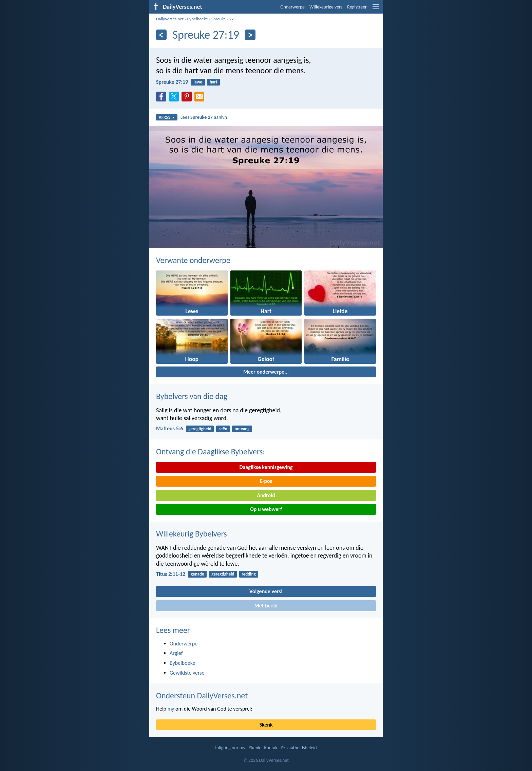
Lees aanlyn (204, 117)
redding (249, 574)
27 (232, 19)
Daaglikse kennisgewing (266, 467)
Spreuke (218, 19)
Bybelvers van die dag (192, 396)
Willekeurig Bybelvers (192, 534)
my (171, 709)
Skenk (266, 725)
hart (214, 82)
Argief (176, 653)
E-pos (266, 481)
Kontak (271, 748)
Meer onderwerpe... (266, 372)
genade (197, 574)
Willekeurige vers (326, 7)
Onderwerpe (292, 7)
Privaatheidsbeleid (299, 748)
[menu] (376, 9)
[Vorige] (161, 35)
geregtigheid (200, 429)
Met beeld (266, 606)
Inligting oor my (230, 748)
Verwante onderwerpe (193, 260)
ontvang (242, 429)
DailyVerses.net (170, 19)
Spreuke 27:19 (172, 82)
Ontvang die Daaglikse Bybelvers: (211, 452)
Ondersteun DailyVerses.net (202, 695)
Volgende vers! (266, 591)
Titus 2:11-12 (171, 574)
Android (266, 495)
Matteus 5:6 (169, 428)
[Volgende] (250, 35)
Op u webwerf (266, 509)
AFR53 (167, 117)
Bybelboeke (197, 19)
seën (223, 429)
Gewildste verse (187, 673)
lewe (198, 82)
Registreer (357, 7)
